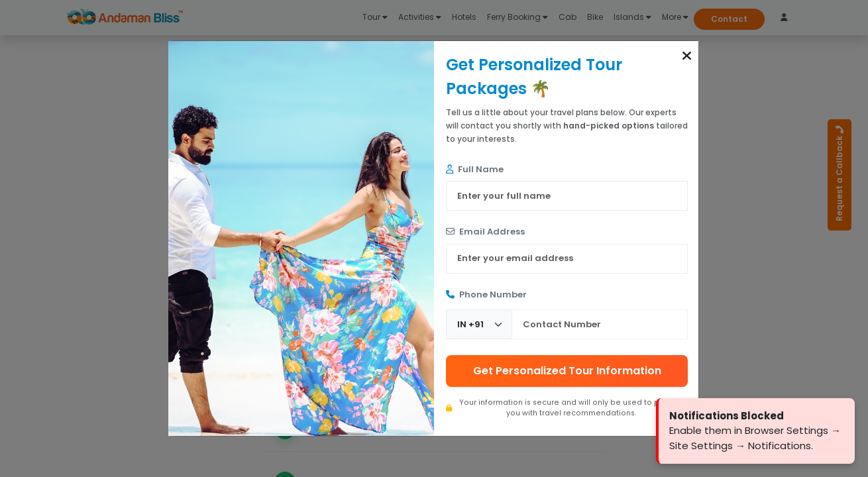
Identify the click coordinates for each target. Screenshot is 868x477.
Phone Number (486, 294)
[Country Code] (479, 324)
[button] (687, 56)
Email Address (485, 232)
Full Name (475, 169)
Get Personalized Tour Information (567, 371)
